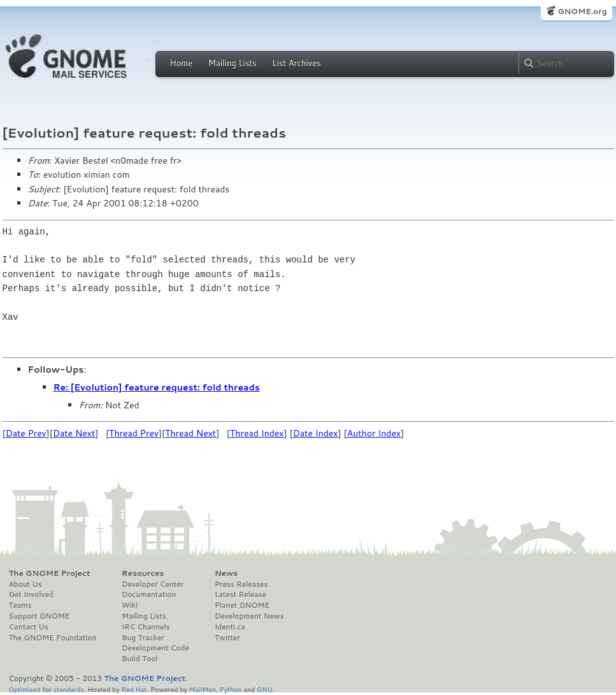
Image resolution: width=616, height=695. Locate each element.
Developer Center (153, 584)
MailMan (203, 689)
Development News (249, 616)
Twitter (227, 638)
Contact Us (29, 627)
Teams (20, 605)
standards (69, 689)
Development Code (155, 648)
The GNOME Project (50, 573)
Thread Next (190, 433)
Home (182, 63)
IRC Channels (146, 627)
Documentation (149, 594)
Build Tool (140, 659)
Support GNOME (39, 616)
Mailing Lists (233, 63)
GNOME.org (582, 11)
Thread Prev (134, 433)
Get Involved (31, 594)
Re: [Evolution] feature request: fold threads (157, 387)
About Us (25, 584)
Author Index (374, 433)
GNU (265, 689)
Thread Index (257, 433)
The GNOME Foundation (53, 638)
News (226, 573)
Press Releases (241, 584)
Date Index (316, 433)
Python (231, 689)
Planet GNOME (242, 605)
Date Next (74, 433)
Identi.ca (230, 627)
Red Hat (134, 689)
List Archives (296, 63)
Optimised (25, 689)
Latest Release (240, 594)
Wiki (130, 605)
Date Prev (26, 433)
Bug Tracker (143, 638)
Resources (143, 573)
